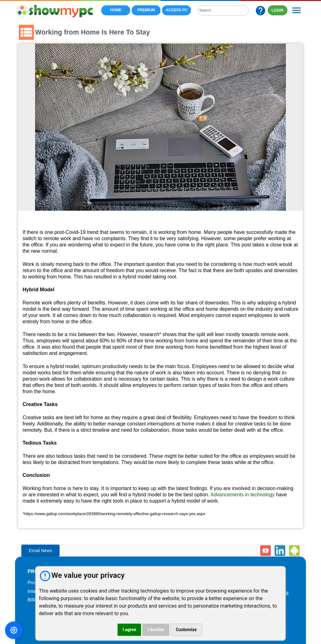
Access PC (176, 10)
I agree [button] (129, 630)
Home (116, 10)
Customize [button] (186, 630)
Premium (146, 10)
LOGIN (278, 10)
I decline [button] (156, 630)
